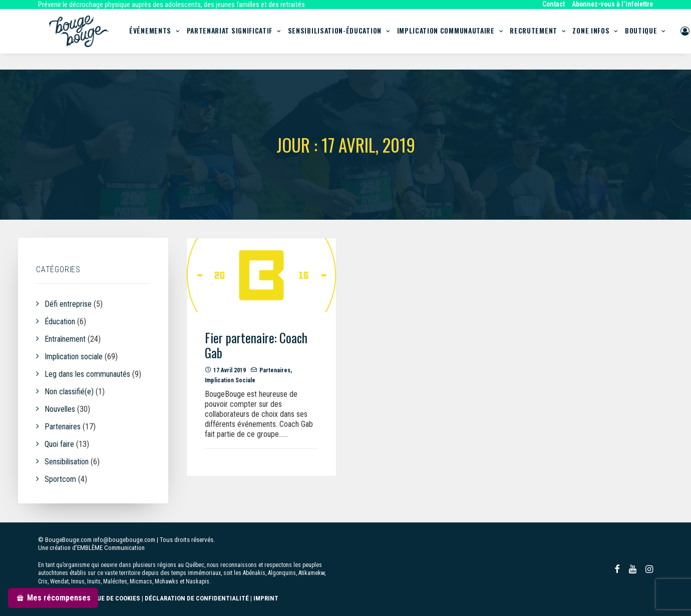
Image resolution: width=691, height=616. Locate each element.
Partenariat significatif (243, 39)
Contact (554, 4)
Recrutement (547, 39)
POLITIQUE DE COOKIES (107, 598)
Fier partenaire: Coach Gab (256, 346)
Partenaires (275, 371)
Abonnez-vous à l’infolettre (612, 4)
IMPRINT (266, 598)
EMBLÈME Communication (111, 548)
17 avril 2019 (230, 371)
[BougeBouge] (78, 39)
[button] (261, 276)
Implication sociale (230, 381)
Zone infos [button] (604, 39)
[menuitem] (555, 4)
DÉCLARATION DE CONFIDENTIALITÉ (197, 598)
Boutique (654, 39)
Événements (163, 39)
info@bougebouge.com (124, 540)
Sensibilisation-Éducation (348, 39)
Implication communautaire (459, 39)
